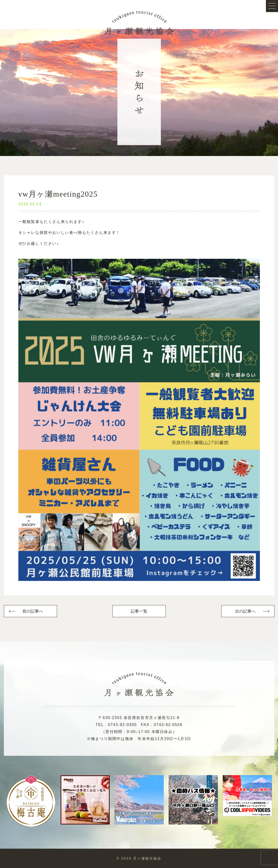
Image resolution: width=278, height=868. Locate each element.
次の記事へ (245, 611)
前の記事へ (33, 611)
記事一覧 (139, 611)
